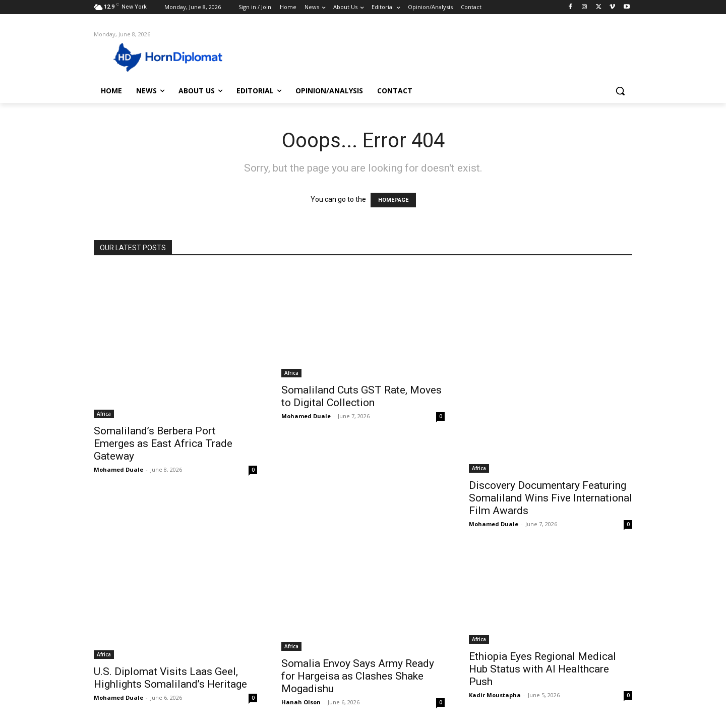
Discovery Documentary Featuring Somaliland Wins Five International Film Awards (551, 498)
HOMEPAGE (393, 200)
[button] (620, 91)
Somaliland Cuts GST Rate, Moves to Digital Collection (361, 396)
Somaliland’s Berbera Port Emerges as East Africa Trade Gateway (163, 443)
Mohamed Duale (118, 469)
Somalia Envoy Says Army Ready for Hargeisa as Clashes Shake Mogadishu (358, 676)
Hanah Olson (301, 702)
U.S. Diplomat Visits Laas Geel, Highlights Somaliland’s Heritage (170, 678)
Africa (104, 414)
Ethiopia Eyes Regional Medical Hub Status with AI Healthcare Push (542, 669)
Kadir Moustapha (495, 695)
